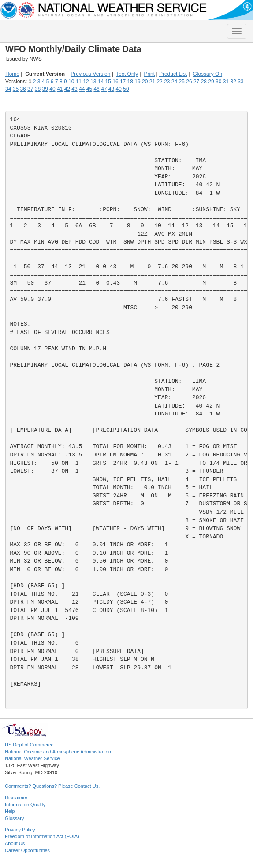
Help (10, 811)
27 (196, 82)
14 (101, 82)
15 (108, 82)
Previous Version (90, 74)
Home (12, 74)
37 (30, 89)
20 (145, 82)
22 (159, 82)
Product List (173, 74)
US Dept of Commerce (29, 745)
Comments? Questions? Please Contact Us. (52, 786)
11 (79, 82)
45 (89, 89)
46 (96, 89)
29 (211, 82)
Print (149, 74)
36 (23, 89)
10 (71, 82)
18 (130, 82)
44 (82, 89)
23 (167, 82)
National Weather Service (32, 758)
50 (126, 89)
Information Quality (25, 805)
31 (226, 82)
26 (189, 82)
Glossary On (207, 74)
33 (240, 82)
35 (16, 89)
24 (174, 82)
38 (38, 89)
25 (182, 82)
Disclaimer (16, 798)
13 (93, 82)
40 (52, 89)
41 (60, 89)
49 (119, 89)
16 (115, 82)
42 (67, 89)
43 (74, 89)
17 (123, 82)
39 (45, 89)
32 (233, 82)
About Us (15, 843)
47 (104, 89)
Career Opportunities (27, 850)
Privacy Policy (20, 830)
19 (137, 82)
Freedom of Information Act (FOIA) (42, 836)
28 (204, 82)
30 (218, 82)
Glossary (14, 818)
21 (152, 82)
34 (8, 89)
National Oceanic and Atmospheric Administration (58, 752)
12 (86, 82)
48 (111, 89)
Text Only (127, 74)
